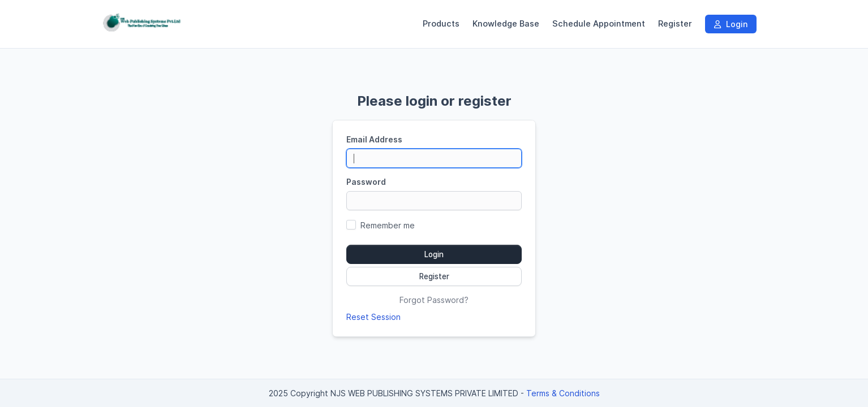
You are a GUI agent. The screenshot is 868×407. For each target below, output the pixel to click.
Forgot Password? (434, 300)
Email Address (374, 139)
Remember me (388, 225)
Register (675, 24)
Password (366, 182)
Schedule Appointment (599, 24)
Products (441, 24)
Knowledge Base (506, 24)
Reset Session (373, 317)
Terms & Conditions (563, 393)
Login (731, 24)
